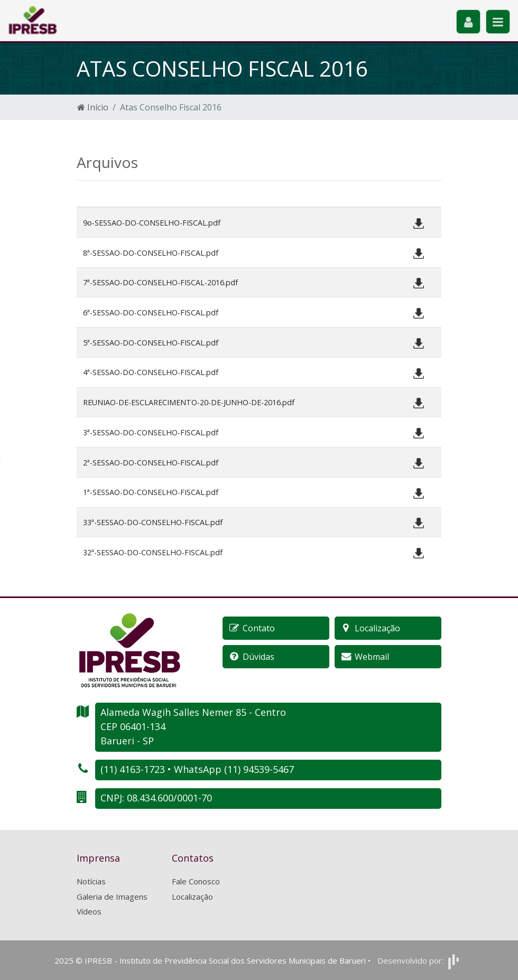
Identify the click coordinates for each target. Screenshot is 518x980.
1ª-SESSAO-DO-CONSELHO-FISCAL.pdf (151, 492)
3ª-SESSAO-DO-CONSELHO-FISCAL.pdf (151, 432)
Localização (192, 897)
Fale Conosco (196, 881)
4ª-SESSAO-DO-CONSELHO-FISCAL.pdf (151, 372)
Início (93, 107)
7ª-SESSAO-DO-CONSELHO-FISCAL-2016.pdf (160, 282)
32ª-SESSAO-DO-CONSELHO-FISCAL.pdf (153, 552)
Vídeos (89, 911)
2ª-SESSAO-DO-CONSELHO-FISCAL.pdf (151, 463)
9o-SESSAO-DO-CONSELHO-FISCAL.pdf (152, 223)
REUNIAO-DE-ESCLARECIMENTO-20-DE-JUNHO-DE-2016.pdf (189, 402)
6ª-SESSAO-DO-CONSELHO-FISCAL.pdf (151, 312)
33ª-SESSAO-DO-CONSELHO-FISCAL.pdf (153, 522)
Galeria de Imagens (112, 897)
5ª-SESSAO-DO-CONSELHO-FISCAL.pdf (151, 343)
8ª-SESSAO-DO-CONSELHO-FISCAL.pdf (151, 253)
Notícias (91, 881)
